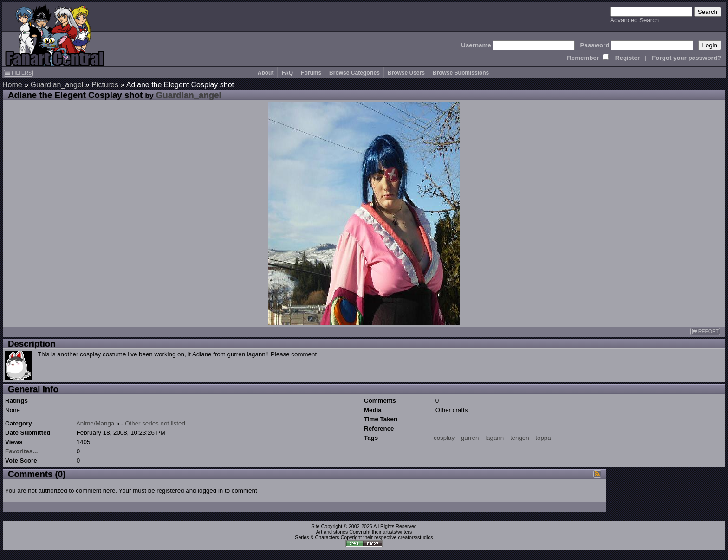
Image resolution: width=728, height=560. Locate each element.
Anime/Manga (95, 423)
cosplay (444, 438)
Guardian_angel (57, 85)
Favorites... (21, 451)
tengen (520, 438)
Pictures (105, 85)
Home (12, 85)
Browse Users (406, 73)
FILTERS (18, 73)
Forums (311, 73)
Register (627, 58)
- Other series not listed (153, 423)
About (266, 73)
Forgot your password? (686, 58)
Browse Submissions (461, 73)
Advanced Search (634, 20)
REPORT (705, 331)
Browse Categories (354, 73)
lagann (494, 438)
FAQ (287, 73)
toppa (543, 438)
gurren (470, 438)
